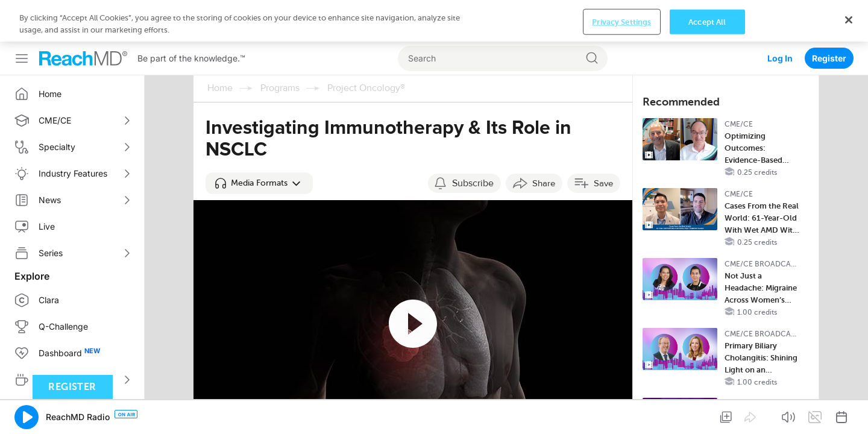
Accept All (707, 416)
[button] (259, 142)
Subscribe (473, 142)
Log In (780, 17)
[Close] (849, 414)
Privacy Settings (621, 416)
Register (829, 17)
